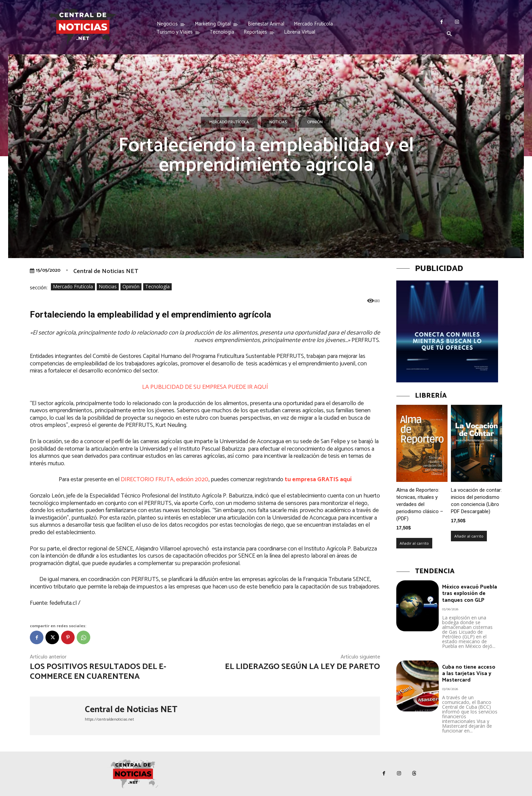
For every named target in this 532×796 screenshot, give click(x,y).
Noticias (278, 122)
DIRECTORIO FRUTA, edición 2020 (165, 480)
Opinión (315, 122)
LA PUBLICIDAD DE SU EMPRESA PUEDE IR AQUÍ (205, 387)
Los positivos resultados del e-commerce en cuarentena (98, 672)
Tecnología (157, 287)
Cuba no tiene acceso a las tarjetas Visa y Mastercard (469, 674)
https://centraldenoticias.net (109, 719)
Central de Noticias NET (106, 271)
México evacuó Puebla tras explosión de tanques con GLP (470, 593)
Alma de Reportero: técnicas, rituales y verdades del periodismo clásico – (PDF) (420, 504)
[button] (449, 34)
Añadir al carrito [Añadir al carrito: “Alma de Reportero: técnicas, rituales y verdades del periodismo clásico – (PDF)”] (414, 543)
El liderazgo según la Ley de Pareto (302, 667)
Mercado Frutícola (229, 122)
